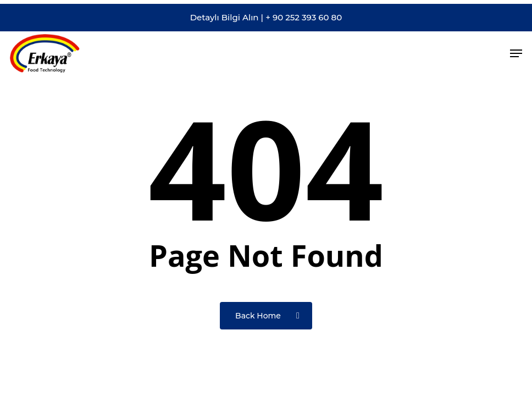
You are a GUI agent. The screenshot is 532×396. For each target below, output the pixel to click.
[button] (516, 53)
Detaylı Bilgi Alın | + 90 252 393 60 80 (266, 21)
